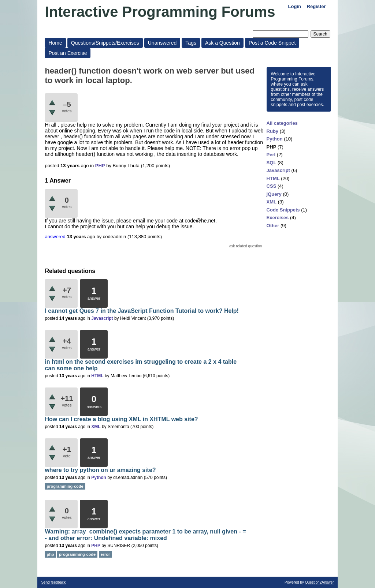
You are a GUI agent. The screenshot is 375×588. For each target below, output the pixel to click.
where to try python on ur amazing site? (100, 470)
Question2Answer (320, 582)
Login (295, 6)
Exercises (278, 218)
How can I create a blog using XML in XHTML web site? (121, 419)
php (50, 554)
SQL (272, 163)
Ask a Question (222, 43)
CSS (272, 186)
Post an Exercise (68, 53)
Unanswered (162, 43)
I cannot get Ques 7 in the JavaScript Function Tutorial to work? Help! (142, 311)
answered (55, 237)
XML (272, 202)
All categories (282, 123)
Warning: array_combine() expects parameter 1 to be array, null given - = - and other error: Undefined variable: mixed (145, 535)
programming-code (65, 486)
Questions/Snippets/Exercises (105, 43)
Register (316, 6)
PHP (272, 147)
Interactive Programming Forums (160, 12)
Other (273, 226)
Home (55, 43)
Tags (191, 43)
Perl (271, 155)
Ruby (273, 131)
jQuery (274, 194)
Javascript (278, 170)
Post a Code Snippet (272, 43)
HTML (273, 178)
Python (275, 139)
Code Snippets (283, 210)
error (105, 554)
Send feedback (53, 582)
